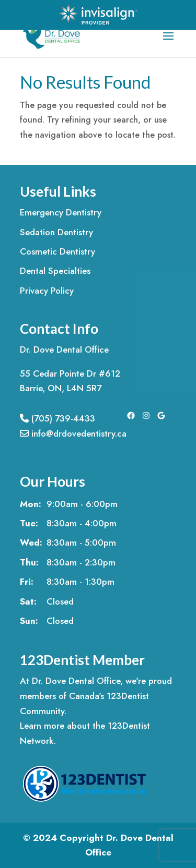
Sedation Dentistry (56, 232)
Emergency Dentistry (61, 212)
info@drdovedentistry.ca (73, 433)
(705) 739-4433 (57, 418)
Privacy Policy (47, 291)
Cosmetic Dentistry (57, 251)
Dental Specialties (55, 271)
